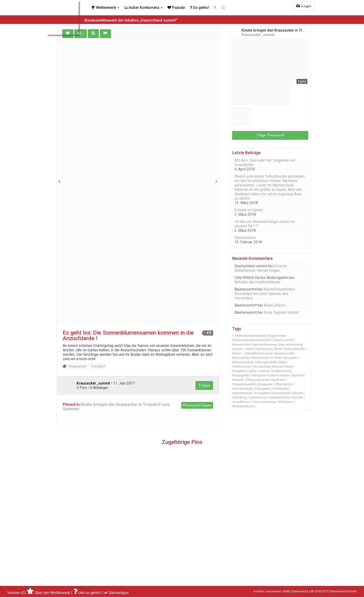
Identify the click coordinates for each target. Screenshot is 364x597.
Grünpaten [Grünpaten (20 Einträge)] (239, 371)
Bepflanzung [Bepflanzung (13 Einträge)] (264, 349)
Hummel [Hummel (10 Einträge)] (264, 371)
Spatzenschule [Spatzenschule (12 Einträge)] (280, 397)
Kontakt (259, 591)
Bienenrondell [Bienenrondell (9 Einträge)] (284, 353)
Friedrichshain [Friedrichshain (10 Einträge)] (242, 367)
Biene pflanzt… (276, 305)
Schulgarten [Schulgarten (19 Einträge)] (263, 389)
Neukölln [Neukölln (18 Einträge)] (238, 380)
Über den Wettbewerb (52, 593)
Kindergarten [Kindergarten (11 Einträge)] (241, 375)
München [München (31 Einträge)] (298, 375)
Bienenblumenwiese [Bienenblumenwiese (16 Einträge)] (259, 353)
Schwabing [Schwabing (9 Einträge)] (240, 397)
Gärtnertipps (119, 593)
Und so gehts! (90, 593)
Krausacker (78, 366)
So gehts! (200, 8)
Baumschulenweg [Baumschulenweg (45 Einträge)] (265, 344)
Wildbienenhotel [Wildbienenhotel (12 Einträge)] (243, 406)
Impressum (274, 591)
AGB (286, 591)
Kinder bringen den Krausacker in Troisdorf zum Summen (116, 407)
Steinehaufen (245, 238)
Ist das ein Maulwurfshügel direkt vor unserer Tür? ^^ (265, 224)
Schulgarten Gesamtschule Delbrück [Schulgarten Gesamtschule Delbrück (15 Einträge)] (279, 393)
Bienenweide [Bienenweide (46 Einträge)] (241, 358)
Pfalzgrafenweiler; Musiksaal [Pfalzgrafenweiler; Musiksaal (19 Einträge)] (266, 380)
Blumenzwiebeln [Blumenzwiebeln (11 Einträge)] (243, 362)
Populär (176, 8)
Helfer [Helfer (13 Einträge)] (252, 371)
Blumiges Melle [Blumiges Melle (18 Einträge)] (267, 362)
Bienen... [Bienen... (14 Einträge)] (238, 353)
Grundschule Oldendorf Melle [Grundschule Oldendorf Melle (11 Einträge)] (273, 367)
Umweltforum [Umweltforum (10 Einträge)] (241, 402)
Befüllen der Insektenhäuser (257, 282)
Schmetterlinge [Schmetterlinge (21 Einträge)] (242, 389)
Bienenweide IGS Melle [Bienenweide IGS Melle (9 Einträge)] (267, 358)
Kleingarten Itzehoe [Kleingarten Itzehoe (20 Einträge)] (265, 375)
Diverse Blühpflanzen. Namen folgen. (261, 268)
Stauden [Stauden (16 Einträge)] (298, 397)
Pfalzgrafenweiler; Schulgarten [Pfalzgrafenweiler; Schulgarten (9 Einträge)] (253, 384)
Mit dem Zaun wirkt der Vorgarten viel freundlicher (265, 163)
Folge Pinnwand (270, 135)
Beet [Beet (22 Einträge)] (250, 349)
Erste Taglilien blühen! (282, 312)
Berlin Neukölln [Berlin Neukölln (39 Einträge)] (295, 349)
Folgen (204, 385)
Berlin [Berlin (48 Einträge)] (279, 349)
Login (304, 6)
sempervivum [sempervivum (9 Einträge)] (258, 397)
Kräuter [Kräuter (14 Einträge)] (284, 375)
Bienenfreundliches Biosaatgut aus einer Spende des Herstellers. (265, 294)
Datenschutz (300, 591)
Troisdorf (98, 366)
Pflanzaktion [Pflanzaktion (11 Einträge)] (284, 384)
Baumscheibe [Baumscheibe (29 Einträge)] (241, 344)
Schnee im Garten (249, 210)
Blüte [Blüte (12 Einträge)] (283, 362)
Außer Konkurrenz (143, 8)
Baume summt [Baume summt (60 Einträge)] (284, 340)
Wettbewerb (105, 8)
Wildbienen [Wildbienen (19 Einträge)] (285, 402)
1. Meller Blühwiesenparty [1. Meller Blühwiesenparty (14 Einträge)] (249, 336)
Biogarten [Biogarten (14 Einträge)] (291, 358)
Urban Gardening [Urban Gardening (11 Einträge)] (264, 402)
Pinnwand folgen (197, 405)
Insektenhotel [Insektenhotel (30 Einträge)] (281, 371)
